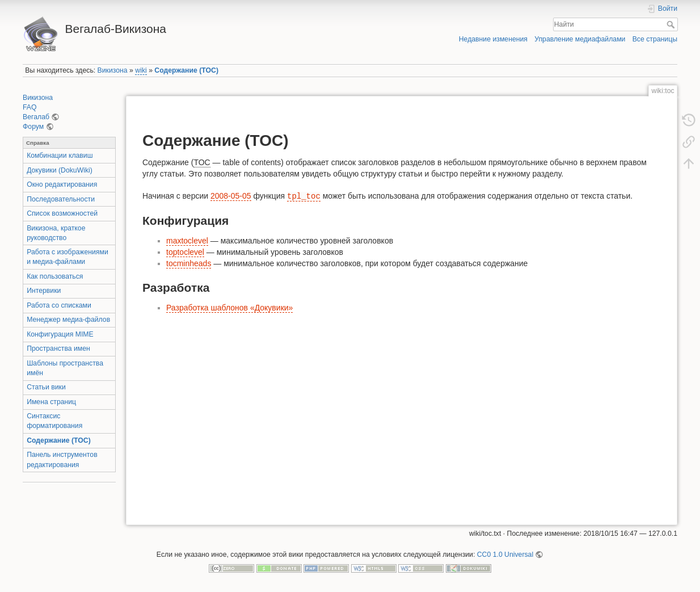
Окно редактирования (62, 184)
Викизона (113, 70)
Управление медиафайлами (580, 39)
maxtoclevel (187, 241)
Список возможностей (62, 213)
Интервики (44, 291)
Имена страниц (51, 402)
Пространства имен (58, 349)
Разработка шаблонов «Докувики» (229, 308)
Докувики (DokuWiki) (60, 170)
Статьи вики (46, 387)
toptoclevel (185, 252)
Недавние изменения (493, 39)
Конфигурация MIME (60, 334)
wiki (141, 70)
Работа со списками (59, 305)
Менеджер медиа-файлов (68, 320)
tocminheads (189, 263)
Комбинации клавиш (60, 156)
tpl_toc (304, 196)
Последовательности (61, 199)
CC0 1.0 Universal (505, 555)
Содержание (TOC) (186, 70)
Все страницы (655, 39)
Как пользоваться (55, 276)
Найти (672, 24)
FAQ (30, 107)
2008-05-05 (231, 196)
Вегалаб (36, 117)
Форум (33, 127)
